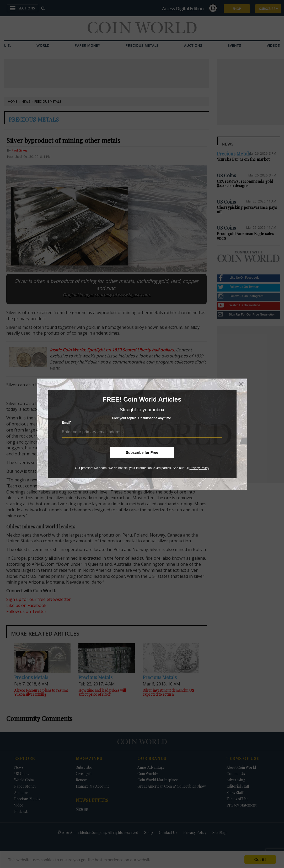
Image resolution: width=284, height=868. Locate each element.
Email (67, 422)
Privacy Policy (199, 468)
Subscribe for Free (142, 453)
